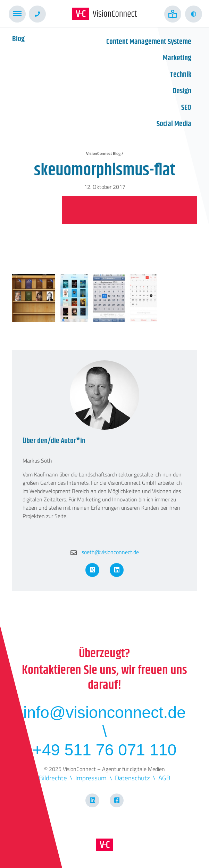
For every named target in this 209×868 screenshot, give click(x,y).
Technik (181, 75)
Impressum (91, 778)
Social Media (174, 124)
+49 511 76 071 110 (104, 750)
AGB (164, 778)
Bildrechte (53, 778)
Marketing (177, 58)
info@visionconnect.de (104, 712)
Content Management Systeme (149, 42)
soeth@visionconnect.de (105, 552)
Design (182, 91)
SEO (186, 108)
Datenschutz (132, 778)
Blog (18, 39)
